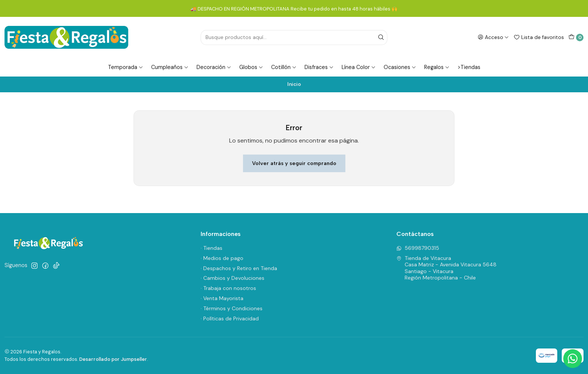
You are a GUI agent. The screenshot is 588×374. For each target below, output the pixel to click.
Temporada (126, 67)
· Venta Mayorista (222, 298)
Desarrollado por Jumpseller (113, 359)
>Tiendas (469, 67)
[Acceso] (493, 37)
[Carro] (576, 38)
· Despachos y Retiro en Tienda (239, 268)
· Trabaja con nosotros (228, 288)
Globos (251, 67)
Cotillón (284, 67)
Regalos (437, 67)
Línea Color (359, 67)
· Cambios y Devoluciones (232, 278)
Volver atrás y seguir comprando (294, 163)
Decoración (214, 67)
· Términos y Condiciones (232, 308)
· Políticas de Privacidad (230, 318)
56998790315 (418, 248)
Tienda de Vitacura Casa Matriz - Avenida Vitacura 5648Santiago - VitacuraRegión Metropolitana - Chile (446, 268)
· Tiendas (211, 248)
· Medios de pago (222, 258)
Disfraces (319, 67)
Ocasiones (400, 67)
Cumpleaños (170, 67)
